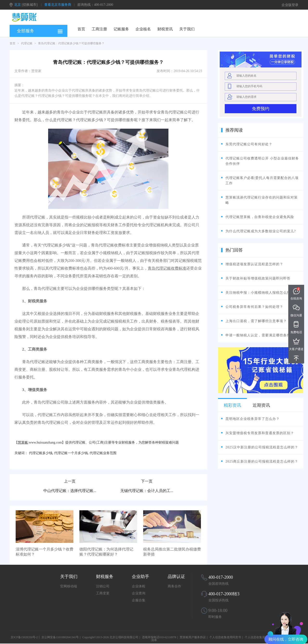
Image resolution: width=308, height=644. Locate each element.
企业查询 (139, 593)
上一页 (70, 481)
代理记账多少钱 (41, 453)
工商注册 (99, 29)
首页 (81, 29)
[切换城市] (30, 5)
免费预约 (261, 109)
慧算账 (23, 442)
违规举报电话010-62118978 (159, 637)
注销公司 (103, 586)
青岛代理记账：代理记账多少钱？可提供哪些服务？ (71, 43)
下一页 (147, 481)
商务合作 (174, 586)
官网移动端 (69, 586)
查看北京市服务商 (58, 5)
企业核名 (143, 29)
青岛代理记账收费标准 (167, 268)
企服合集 (139, 600)
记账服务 (121, 29)
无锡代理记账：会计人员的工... (147, 491)
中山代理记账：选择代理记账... (70, 491)
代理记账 (27, 43)
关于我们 (187, 29)
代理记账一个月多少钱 (71, 453)
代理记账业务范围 (103, 453)
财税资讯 (165, 29)
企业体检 (139, 586)
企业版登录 (290, 5)
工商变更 (103, 593)
